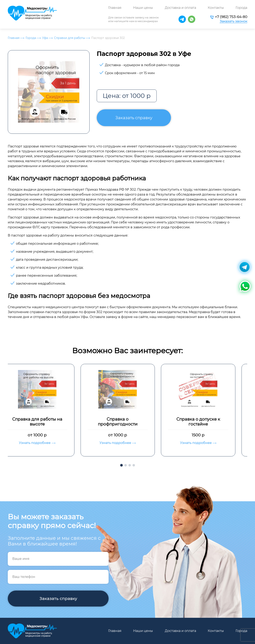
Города (241, 8)
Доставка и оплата (180, 8)
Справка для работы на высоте (47, 422)
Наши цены (143, 8)
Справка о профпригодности (127, 422)
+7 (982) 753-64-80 (231, 17)
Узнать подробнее (47, 443)
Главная (115, 8)
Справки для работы (70, 38)
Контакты (216, 8)
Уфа (45, 38)
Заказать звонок (233, 22)
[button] (121, 465)
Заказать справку (134, 118)
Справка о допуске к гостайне (208, 422)
